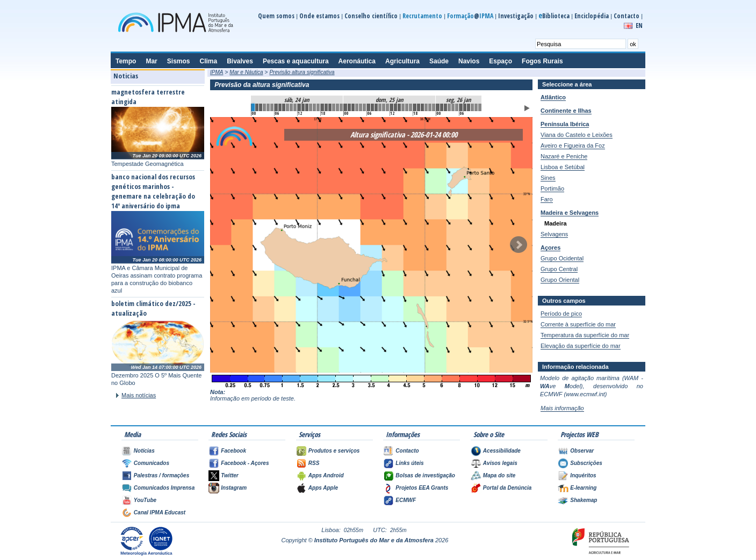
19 (326, 107)
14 (307, 107)
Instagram (234, 488)
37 (395, 107)
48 (438, 107)
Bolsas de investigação (425, 475)
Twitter (229, 475)
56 (469, 107)
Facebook (233, 451)
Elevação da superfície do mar (581, 346)
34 (384, 107)
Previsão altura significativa (302, 72)
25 (349, 107)
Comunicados (152, 463)
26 (353, 107)
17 (318, 107)
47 (434, 107)
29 (364, 107)
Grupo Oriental (560, 280)
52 (453, 107)
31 (372, 107)
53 (457, 107)
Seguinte (519, 245)
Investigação (516, 16)
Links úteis (409, 463)
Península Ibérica (565, 124)
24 (345, 107)
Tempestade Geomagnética (147, 164)
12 (299, 107)
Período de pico (561, 314)
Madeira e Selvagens (570, 213)
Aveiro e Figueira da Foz (573, 146)
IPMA (217, 72)
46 (430, 107)
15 (311, 107)
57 (472, 107)
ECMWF (406, 500)
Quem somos (276, 16)
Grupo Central (559, 269)
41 (411, 107)
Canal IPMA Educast (160, 512)
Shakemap (584, 500)
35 (387, 107)
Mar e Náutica (246, 72)
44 (422, 107)
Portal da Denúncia (507, 488)
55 (465, 107)
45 (426, 107)
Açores (550, 248)
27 (357, 107)
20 (330, 107)
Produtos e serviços (334, 451)
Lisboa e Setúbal (563, 167)
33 (380, 107)
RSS (314, 463)
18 (322, 107)
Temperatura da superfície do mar (585, 335)
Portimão (552, 188)
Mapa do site (499, 475)
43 (419, 107)
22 (337, 107)
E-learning (583, 488)
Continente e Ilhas (566, 111)
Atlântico (553, 97)
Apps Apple (323, 488)
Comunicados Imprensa (164, 488)
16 (314, 107)
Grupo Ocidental (562, 258)
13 (303, 107)
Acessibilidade (502, 451)
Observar (582, 451)
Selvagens (554, 234)
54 (461, 107)
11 (295, 107)
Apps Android (326, 475)
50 (445, 107)
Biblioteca (554, 16)
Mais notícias (139, 395)
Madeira (556, 223)
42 (415, 107)
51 (449, 107)
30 (369, 107)
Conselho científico (371, 16)
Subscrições (586, 463)
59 (480, 107)
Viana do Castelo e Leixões (577, 135)
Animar (527, 108)
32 (376, 107)
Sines (548, 178)
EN (639, 26)
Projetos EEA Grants (422, 488)
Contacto (627, 16)
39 (403, 107)
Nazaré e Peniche (564, 156)
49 (442, 107)
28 (361, 107)
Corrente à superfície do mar (578, 324)
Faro (547, 199)
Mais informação (562, 408)
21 (334, 107)
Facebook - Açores (245, 463)
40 (407, 107)
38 (399, 107)
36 (392, 107)
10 (291, 107)
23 (341, 107)
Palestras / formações (161, 475)
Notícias (144, 451)
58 (476, 107)
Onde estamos (319, 16)
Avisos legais (500, 463)
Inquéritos (583, 475)
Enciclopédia (592, 16)
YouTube (145, 500)
